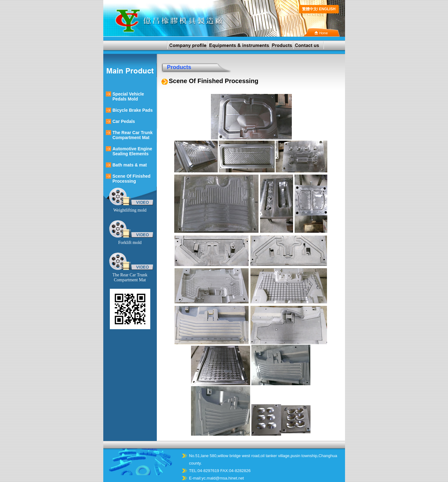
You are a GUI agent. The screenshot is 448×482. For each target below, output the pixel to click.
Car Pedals (124, 121)
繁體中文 (310, 9)
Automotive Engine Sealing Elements (133, 151)
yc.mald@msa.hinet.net (223, 478)
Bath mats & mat (130, 165)
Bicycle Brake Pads (133, 110)
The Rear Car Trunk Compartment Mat (133, 135)
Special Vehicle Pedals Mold (128, 96)
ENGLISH (327, 9)
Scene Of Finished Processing (132, 179)
